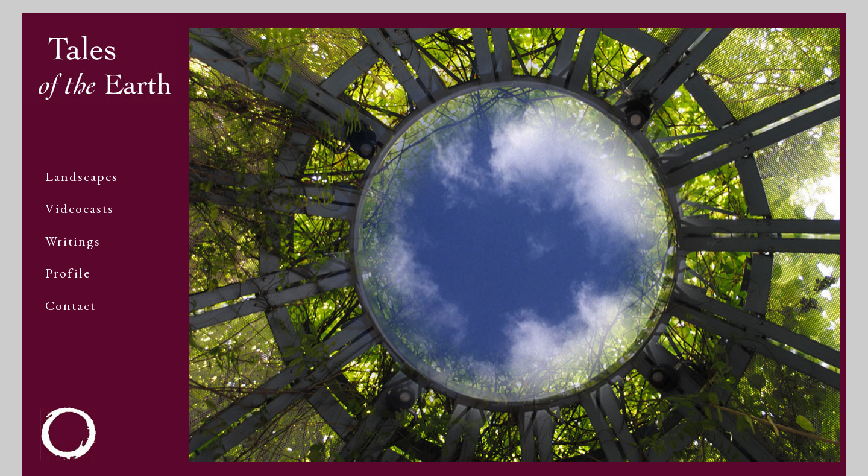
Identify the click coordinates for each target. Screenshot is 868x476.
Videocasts (80, 208)
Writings (73, 241)
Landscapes (82, 176)
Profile (68, 273)
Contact (71, 306)
